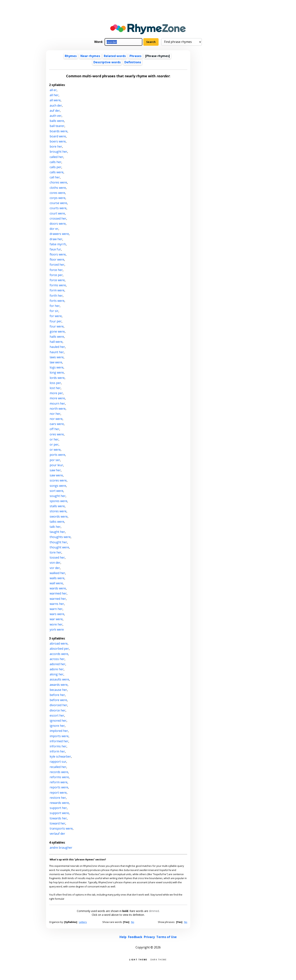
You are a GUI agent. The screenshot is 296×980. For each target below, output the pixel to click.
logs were (57, 367)
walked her (57, 573)
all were (55, 100)
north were (58, 409)
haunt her (57, 352)
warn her (56, 609)
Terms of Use (166, 937)
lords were (57, 378)
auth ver (56, 116)
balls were (57, 121)
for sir (54, 311)
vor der (55, 568)
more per (56, 393)
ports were (57, 455)
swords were (59, 516)
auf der (55, 111)
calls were (57, 172)
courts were (58, 208)
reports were (59, 787)
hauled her (57, 347)
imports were (59, 736)
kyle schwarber (60, 756)
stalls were (57, 506)
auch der (56, 105)
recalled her (58, 767)
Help (123, 937)
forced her (57, 265)
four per (56, 321)
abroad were (59, 643)
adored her (57, 664)
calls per (55, 167)
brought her (58, 152)
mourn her (57, 403)
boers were (58, 141)
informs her (58, 746)
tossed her (57, 557)
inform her (57, 751)
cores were (57, 193)
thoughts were (60, 537)
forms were (58, 285)
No (133, 922)
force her (56, 270)
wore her (56, 624)
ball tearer (57, 126)
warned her (58, 599)
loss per (55, 383)
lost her (55, 388)
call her (55, 177)
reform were (59, 782)
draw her (56, 239)
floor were (57, 259)
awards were (59, 685)
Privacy (149, 937)
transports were (61, 828)
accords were (59, 654)
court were (57, 213)
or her (54, 439)
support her (58, 808)
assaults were (59, 679)
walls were (57, 578)
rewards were (59, 803)
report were (58, 793)
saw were (56, 475)
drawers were (59, 234)
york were (57, 629)
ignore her (57, 726)
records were (59, 772)
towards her (58, 818)
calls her (55, 162)
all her (54, 95)
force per (56, 275)
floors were (58, 254)
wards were (58, 588)
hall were (56, 342)
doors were (58, 224)
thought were (59, 547)
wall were (56, 583)
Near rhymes (90, 56)
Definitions (133, 62)
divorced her (58, 705)
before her (57, 695)
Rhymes (71, 56)
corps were (57, 198)
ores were (57, 434)
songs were (58, 486)
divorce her (58, 710)
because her (58, 690)
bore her (56, 146)
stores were (58, 511)
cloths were (58, 188)
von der (55, 563)
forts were (57, 301)
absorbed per (59, 649)
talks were (57, 522)
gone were (57, 331)
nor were (56, 419)
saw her (55, 470)
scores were (58, 480)
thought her (58, 542)
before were (58, 700)
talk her (55, 527)
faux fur (55, 249)
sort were (56, 491)
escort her (57, 715)
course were (58, 203)
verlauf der (57, 834)
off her (54, 429)
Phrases (135, 56)
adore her (57, 669)
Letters (83, 922)
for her (55, 306)
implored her (59, 731)
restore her (58, 798)
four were (57, 326)
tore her (55, 552)
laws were (57, 357)
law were (56, 362)
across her (57, 659)
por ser (55, 460)
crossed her (58, 218)
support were (59, 813)
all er (53, 90)
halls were (57, 337)
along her (57, 674)
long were (57, 372)
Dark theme (159, 959)
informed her (59, 741)
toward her (57, 823)
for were (56, 316)
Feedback (135, 937)
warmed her (58, 593)
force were (57, 280)
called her (56, 157)
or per (54, 444)
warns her (57, 604)
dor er (54, 229)
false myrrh (58, 244)
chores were (58, 182)
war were (56, 619)
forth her (56, 296)
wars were (57, 614)
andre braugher (61, 848)
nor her (55, 414)
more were (57, 398)
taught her (57, 532)
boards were (59, 131)
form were (57, 290)
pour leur (56, 465)
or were (55, 450)
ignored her (58, 721)
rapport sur (58, 762)
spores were (58, 501)
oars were (57, 424)
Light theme (138, 959)
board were (58, 136)
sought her (58, 496)
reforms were (59, 777)
